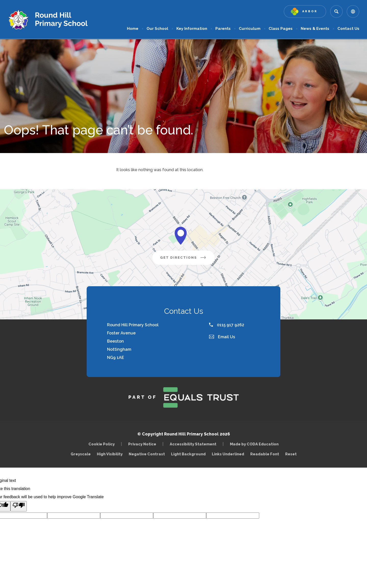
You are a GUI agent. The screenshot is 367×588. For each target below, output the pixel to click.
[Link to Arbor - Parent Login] (305, 11)
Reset (291, 454)
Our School (157, 29)
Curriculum (250, 29)
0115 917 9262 (227, 325)
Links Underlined (228, 454)
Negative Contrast (147, 454)
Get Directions (187, 259)
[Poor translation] (19, 506)
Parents (223, 29)
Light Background (188, 454)
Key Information (192, 29)
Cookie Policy (102, 444)
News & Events (315, 29)
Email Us (222, 337)
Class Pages (281, 29)
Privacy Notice (142, 444)
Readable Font (265, 454)
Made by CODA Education (255, 444)
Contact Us (348, 29)
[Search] (336, 11)
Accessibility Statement (193, 444)
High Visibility (110, 454)
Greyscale (81, 454)
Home (133, 29)
